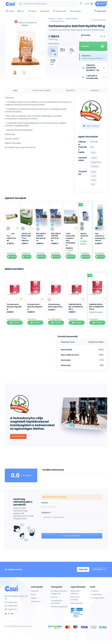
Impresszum (36, 601)
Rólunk (34, 594)
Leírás (15, 90)
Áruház (52, 19)
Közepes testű (96, 162)
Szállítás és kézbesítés (59, 607)
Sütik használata (77, 603)
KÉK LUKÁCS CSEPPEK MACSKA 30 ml (56, 237)
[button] (93, 68)
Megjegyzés (46, 512)
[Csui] (11, 589)
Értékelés (45, 503)
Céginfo (34, 598)
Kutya (60, 19)
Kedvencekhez (98, 20)
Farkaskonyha (57, 21)
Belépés (94, 591)
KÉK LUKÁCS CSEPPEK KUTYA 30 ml (70, 237)
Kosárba (93, 46)
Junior (94, 176)
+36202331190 (11, 606)
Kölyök (94, 172)
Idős (93, 184)
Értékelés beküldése (72, 536)
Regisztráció (96, 594)
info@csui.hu (11, 602)
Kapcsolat (83, 569)
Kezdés (26, 25)
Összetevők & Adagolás (42, 90)
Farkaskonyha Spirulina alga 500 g (35, 307)
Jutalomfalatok (71, 19)
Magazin (45, 11)
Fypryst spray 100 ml (99, 236)
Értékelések (95, 90)
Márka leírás (71, 90)
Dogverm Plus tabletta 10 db (26, 237)
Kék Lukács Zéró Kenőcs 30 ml (11, 237)
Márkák (32, 11)
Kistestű (94, 158)
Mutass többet (18, 436)
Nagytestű (95, 166)
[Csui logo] (10, 4)
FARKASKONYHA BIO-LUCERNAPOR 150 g (76, 307)
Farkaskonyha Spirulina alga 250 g (14, 307)
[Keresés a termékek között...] (49, 4)
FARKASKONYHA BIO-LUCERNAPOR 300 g (96, 307)
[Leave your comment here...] (72, 522)
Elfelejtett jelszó (97, 598)
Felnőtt (94, 180)
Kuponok (54, 597)
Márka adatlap (91, 126)
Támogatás (99, 569)
